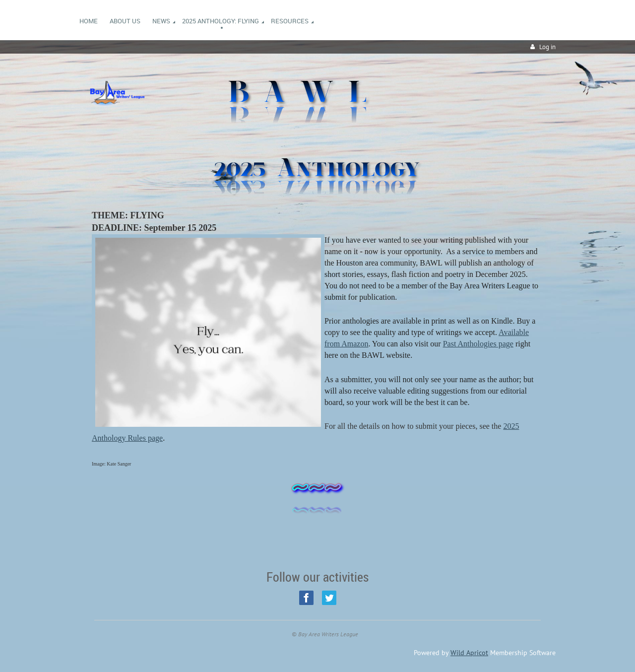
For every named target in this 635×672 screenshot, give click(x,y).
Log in (547, 47)
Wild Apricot (469, 653)
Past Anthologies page (478, 344)
